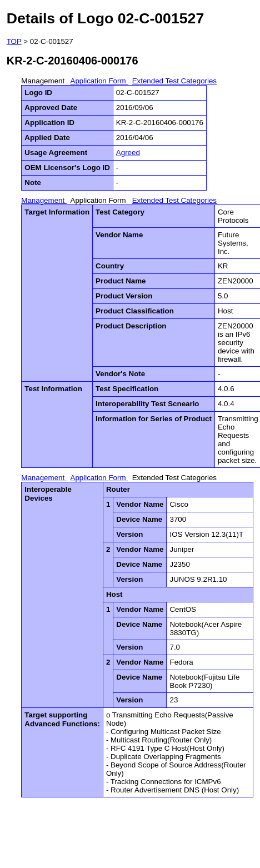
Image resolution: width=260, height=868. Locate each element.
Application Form (99, 81)
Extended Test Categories (174, 81)
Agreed (128, 153)
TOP (14, 41)
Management (44, 81)
